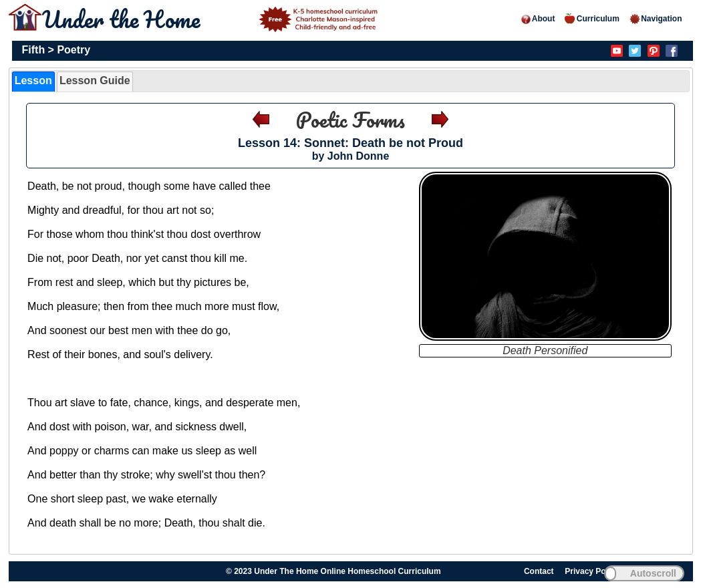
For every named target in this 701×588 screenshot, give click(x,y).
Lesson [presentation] (33, 81)
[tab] (33, 82)
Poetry (74, 50)
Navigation (655, 19)
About (538, 19)
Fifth (34, 50)
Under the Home (212, 19)
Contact (539, 571)
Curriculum (592, 19)
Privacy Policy (592, 571)
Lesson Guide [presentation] (95, 81)
